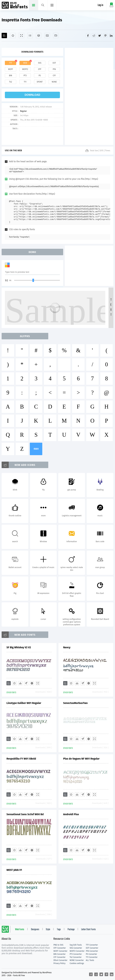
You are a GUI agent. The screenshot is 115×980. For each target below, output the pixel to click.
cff (54, 76)
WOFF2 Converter (77, 951)
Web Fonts (20, 930)
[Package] (39, 36)
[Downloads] (20, 683)
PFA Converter (92, 951)
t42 (11, 82)
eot (54, 63)
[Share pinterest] (105, 35)
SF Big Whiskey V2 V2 (19, 647)
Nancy (67, 647)
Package (71, 930)
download (32, 95)
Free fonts (15, 5)
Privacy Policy (59, 963)
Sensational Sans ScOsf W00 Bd (25, 814)
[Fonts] (56, 36)
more (36, 449)
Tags (59, 930)
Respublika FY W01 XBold (21, 759)
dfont (40, 82)
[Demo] (21, 36)
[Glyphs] (30, 36)
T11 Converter (92, 957)
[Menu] (52, 5)
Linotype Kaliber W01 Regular (24, 703)
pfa (54, 69)
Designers (35, 930)
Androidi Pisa (71, 814)
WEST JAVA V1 (14, 870)
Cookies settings (77, 963)
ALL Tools (90, 960)
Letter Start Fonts (88, 930)
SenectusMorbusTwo (75, 703)
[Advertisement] (89, 96)
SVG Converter (76, 948)
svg (40, 63)
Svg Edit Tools (76, 945)
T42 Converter (76, 957)
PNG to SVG (58, 945)
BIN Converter (60, 954)
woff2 (25, 69)
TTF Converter (92, 945)
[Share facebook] (88, 35)
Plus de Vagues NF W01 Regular (81, 759)
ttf (11, 63)
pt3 (25, 76)
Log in (100, 5)
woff (11, 69)
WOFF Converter (60, 951)
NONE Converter (77, 960)
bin (10, 76)
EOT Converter (92, 948)
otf (40, 69)
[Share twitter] (100, 35)
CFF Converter (59, 957)
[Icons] (47, 36)
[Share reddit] (94, 35)
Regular (23, 111)
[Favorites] (13, 36)
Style (48, 930)
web (25, 63)
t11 (25, 82)
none (54, 82)
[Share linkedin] (111, 35)
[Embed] (32, 683)
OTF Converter (60, 948)
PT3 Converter (76, 954)
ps (40, 76)
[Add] (4, 36)
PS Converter (91, 954)
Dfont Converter (60, 960)
